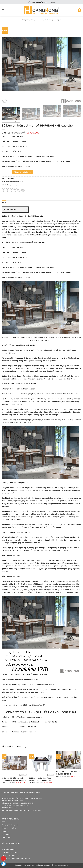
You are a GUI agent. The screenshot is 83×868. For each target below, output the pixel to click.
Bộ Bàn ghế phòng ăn (12, 185)
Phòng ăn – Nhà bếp (9, 828)
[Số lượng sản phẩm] (6, 172)
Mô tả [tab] (4, 203)
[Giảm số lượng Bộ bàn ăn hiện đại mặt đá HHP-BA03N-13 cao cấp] (3, 172)
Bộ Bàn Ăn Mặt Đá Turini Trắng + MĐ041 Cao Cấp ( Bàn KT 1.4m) (41, 779)
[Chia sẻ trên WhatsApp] (4, 190)
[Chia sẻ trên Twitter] (11, 190)
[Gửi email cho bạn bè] (15, 190)
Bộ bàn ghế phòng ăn (54, 20)
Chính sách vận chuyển (10, 852)
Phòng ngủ (5, 831)
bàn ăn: (25, 483)
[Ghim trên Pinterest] (19, 190)
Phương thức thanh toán (10, 855)
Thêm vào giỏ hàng (22, 172)
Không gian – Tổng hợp (10, 825)
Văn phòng (6, 834)
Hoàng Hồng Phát (42, 337)
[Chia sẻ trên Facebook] (8, 190)
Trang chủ (25, 20)
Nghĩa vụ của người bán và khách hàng (16, 859)
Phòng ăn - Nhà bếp (38, 20)
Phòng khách (6, 837)
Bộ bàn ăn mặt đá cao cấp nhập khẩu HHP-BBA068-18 (68, 773)
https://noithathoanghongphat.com (27, 717)
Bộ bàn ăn (6, 337)
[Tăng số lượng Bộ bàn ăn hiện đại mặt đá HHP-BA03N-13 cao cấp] (9, 172)
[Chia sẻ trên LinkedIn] (23, 190)
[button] (3, 10)
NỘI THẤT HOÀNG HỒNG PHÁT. (37, 675)
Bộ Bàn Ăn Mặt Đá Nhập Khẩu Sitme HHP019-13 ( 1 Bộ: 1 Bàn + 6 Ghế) (14, 779)
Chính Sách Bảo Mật (9, 849)
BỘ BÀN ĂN (19, 243)
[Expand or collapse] (26, 210)
